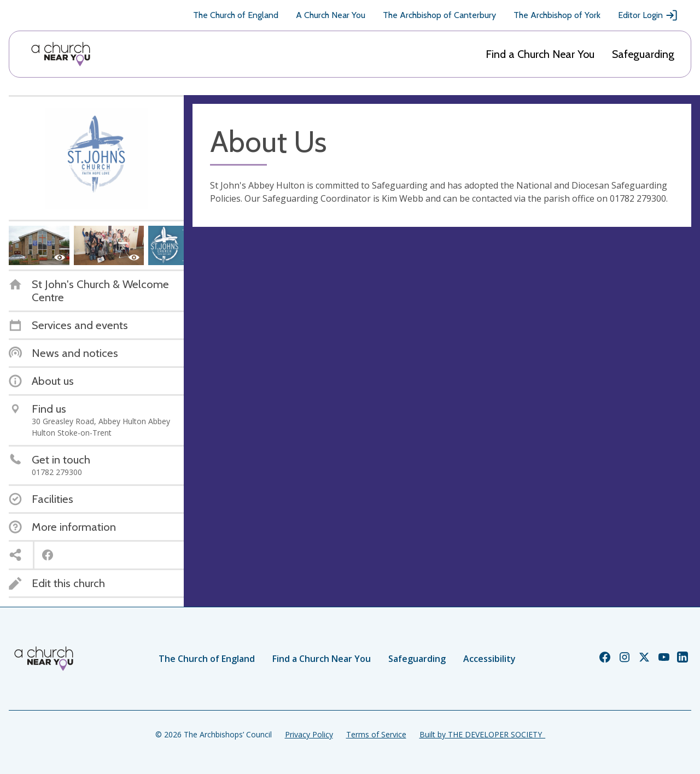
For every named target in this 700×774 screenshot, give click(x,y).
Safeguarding (643, 54)
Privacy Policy (309, 734)
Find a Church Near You (540, 54)
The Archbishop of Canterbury (439, 15)
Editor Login (648, 15)
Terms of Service (376, 734)
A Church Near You (331, 15)
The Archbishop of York (557, 15)
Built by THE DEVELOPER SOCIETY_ (482, 734)
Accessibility (489, 659)
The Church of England (236, 15)
